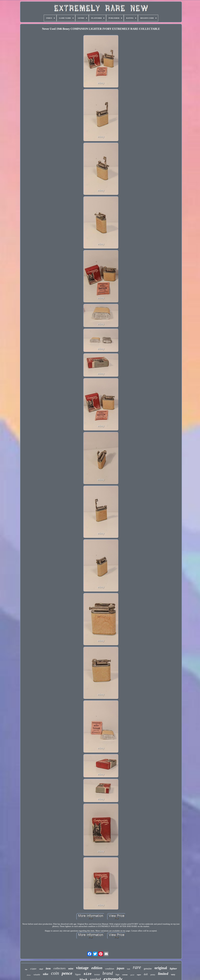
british (97, 975)
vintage (82, 968)
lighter (173, 969)
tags (26, 969)
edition (97, 968)
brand (108, 973)
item (48, 968)
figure (78, 974)
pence (67, 973)
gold (132, 975)
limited (163, 974)
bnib (129, 969)
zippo (33, 969)
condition (110, 969)
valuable (37, 975)
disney (29, 975)
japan (121, 968)
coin (55, 973)
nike (46, 974)
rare (137, 967)
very (173, 975)
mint (71, 969)
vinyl (41, 969)
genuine (148, 969)
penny (153, 975)
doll (146, 974)
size (87, 974)
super (139, 975)
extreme (125, 975)
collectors (60, 968)
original (161, 968)
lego (117, 975)
